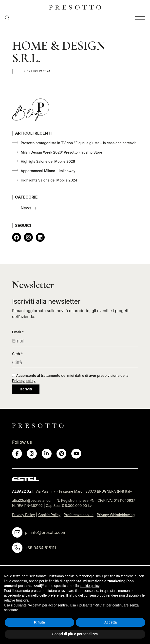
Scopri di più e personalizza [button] (75, 634)
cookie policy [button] (89, 586)
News (26, 208)
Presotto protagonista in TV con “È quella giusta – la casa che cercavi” (78, 143)
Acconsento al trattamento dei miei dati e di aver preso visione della (70, 378)
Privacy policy (24, 381)
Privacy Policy (24, 515)
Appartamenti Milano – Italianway (48, 171)
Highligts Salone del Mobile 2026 (48, 161)
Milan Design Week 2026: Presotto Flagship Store (61, 152)
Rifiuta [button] (39, 622)
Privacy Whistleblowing (116, 515)
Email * (18, 332)
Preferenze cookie (79, 515)
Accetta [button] (111, 622)
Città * (17, 354)
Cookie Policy (49, 515)
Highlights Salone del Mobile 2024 (49, 180)
